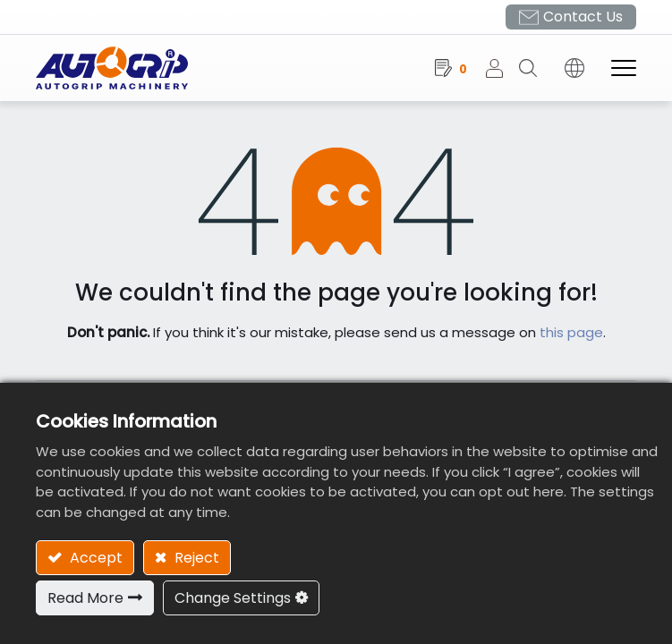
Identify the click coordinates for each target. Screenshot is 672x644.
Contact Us (583, 17)
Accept (94, 558)
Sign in (502, 68)
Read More (85, 598)
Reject (195, 558)
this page (571, 332)
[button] (535, 68)
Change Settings (233, 598)
